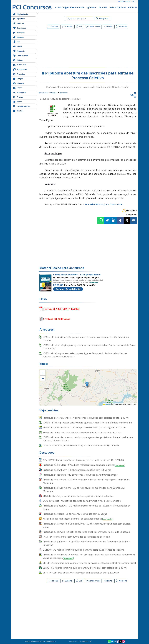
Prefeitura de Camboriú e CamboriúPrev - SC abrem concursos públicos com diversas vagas (87, 525)
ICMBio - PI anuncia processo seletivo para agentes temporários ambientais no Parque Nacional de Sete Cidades (88, 439)
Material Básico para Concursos (104, 204)
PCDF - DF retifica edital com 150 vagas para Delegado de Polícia (76, 537)
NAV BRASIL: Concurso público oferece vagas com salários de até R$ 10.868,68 (83, 460)
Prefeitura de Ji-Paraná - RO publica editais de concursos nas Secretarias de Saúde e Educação (87, 543)
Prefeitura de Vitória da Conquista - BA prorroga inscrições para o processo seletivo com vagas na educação (89, 556)
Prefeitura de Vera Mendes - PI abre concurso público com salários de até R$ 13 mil (86, 418)
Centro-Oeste (21, 55)
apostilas (92, 8)
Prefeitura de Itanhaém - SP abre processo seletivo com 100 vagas (77, 470)
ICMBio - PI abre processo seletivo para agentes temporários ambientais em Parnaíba (87, 423)
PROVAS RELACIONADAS (57, 319)
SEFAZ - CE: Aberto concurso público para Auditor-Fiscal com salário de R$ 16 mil (85, 568)
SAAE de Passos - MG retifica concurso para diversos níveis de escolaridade (82, 501)
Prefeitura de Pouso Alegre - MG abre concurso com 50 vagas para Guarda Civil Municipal (84, 489)
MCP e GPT (20, 65)
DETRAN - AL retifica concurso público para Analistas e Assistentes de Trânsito (84, 550)
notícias (103, 8)
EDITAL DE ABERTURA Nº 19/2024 (62, 309)
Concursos (19, 28)
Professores (20, 69)
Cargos (18, 78)
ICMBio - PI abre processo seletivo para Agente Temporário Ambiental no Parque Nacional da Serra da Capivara (85, 355)
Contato (18, 111)
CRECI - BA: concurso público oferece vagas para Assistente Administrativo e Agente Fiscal (89, 563)
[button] (43, 373)
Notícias (18, 23)
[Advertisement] (66, 49)
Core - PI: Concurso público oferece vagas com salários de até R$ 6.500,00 (81, 445)
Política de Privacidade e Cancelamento (40, 642)
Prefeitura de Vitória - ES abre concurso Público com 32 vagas (75, 514)
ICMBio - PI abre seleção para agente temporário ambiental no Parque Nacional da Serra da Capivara (89, 347)
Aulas (17, 101)
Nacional (19, 32)
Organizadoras (21, 106)
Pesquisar (102, 18)
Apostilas (19, 18)
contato (132, 8)
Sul (16, 42)
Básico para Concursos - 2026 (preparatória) (77, 275)
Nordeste (19, 51)
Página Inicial (21, 14)
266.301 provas (118, 8)
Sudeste (18, 37)
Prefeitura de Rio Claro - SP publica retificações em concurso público (84, 465)
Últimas (18, 60)
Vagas (17, 88)
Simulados (19, 92)
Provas (18, 97)
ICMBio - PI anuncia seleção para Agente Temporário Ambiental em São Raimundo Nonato (86, 339)
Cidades (18, 83)
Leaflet (107, 404)
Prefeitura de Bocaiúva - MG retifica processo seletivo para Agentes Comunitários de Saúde (87, 507)
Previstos (19, 74)
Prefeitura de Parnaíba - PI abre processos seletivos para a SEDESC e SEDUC (82, 432)
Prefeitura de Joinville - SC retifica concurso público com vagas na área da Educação (86, 532)
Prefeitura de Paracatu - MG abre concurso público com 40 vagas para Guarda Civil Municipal (86, 481)
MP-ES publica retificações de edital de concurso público (78, 519)
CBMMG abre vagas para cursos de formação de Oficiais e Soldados (78, 496)
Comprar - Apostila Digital (68, 289)
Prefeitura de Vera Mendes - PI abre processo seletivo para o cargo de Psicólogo (84, 427)
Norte (17, 46)
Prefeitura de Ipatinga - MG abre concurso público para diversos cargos (80, 475)
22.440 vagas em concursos (70, 8)
